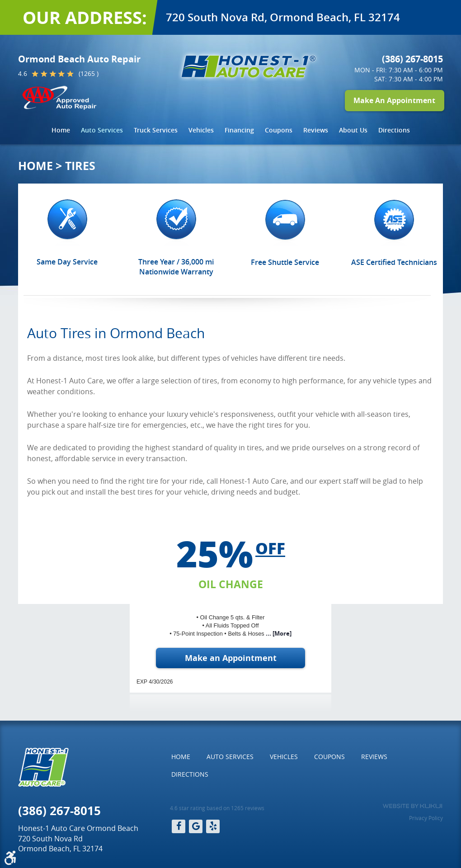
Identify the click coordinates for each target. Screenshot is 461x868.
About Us (353, 130)
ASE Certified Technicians (394, 262)
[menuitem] (61, 130)
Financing (239, 130)
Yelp (213, 826)
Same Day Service (67, 262)
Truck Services (156, 130)
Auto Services (102, 130)
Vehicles (201, 130)
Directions (394, 130)
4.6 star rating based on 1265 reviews (217, 808)
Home (61, 130)
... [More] (278, 633)
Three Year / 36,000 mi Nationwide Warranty (176, 267)
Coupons (279, 130)
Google (196, 826)
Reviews (316, 130)
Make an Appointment (231, 658)
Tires (80, 166)
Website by (412, 806)
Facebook (179, 826)
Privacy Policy (426, 818)
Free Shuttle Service (285, 262)
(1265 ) (89, 73)
